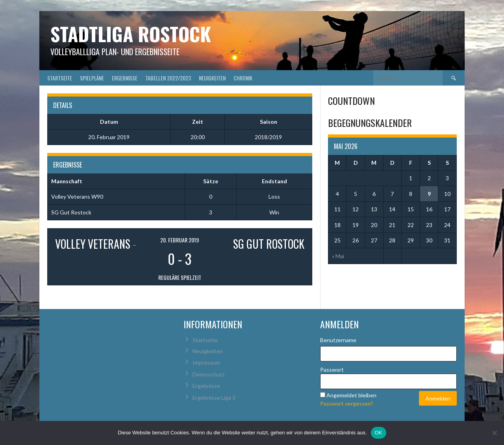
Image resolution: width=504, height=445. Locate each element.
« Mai (338, 256)
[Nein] (494, 433)
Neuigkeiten (212, 78)
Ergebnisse (125, 78)
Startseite (60, 78)
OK (379, 433)
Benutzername (338, 340)
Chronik (243, 78)
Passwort (332, 370)
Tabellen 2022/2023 (168, 78)
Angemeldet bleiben (351, 395)
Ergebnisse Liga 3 (214, 398)
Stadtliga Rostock (131, 34)
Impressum (206, 362)
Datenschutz (208, 374)
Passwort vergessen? (347, 403)
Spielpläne (92, 78)
